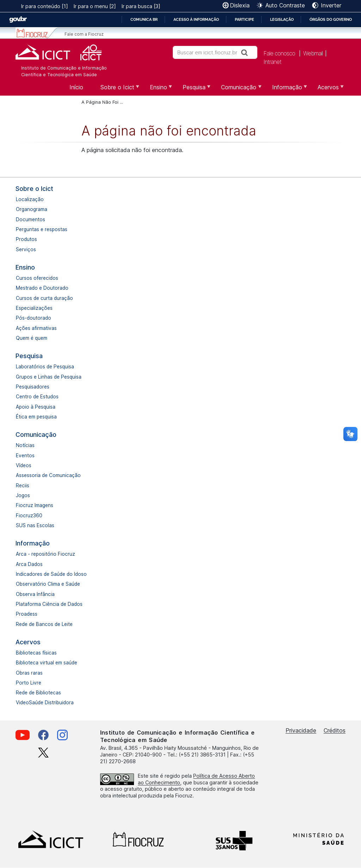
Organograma (32, 209)
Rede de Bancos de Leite (44, 624)
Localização (30, 199)
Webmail (313, 53)
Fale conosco (279, 53)
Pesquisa (29, 356)
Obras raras (29, 673)
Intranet (272, 62)
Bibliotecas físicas (36, 653)
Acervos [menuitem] (327, 90)
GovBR (18, 20)
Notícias (25, 445)
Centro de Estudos (37, 397)
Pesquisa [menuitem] (193, 90)
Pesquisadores (33, 387)
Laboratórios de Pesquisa (45, 367)
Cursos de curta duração (44, 298)
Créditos (335, 730)
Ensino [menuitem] (158, 90)
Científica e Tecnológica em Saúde (59, 75)
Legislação (282, 19)
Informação (33, 543)
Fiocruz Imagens (35, 505)
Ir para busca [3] (141, 6)
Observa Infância (35, 594)
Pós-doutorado (33, 318)
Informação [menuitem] (286, 90)
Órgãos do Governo (331, 19)
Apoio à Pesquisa (36, 407)
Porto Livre (29, 683)
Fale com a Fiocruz (84, 34)
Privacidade (301, 730)
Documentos (30, 219)
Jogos (23, 495)
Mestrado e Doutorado (42, 288)
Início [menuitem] (76, 87)
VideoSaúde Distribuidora (45, 703)
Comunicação (36, 435)
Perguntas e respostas (42, 229)
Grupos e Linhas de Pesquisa (49, 377)
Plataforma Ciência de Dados (49, 604)
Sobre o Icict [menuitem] (117, 90)
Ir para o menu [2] (95, 6)
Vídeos (24, 465)
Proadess (27, 614)
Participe (244, 19)
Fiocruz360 (29, 516)
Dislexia (240, 5)
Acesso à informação (196, 19)
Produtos (26, 239)
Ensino (25, 267)
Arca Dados (29, 564)
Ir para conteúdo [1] (45, 6)
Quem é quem (32, 338)
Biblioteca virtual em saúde (47, 663)
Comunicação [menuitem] (238, 90)
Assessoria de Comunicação (48, 475)
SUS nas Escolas (35, 525)
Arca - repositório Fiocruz (45, 554)
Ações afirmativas (36, 328)
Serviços (26, 249)
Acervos (28, 642)
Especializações (34, 308)
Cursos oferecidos (37, 278)
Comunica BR (144, 19)
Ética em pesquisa (36, 417)
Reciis (23, 486)
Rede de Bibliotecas (38, 693)
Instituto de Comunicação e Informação (64, 68)
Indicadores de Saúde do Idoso (51, 574)
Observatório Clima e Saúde (48, 584)
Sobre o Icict (34, 189)
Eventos (25, 456)
